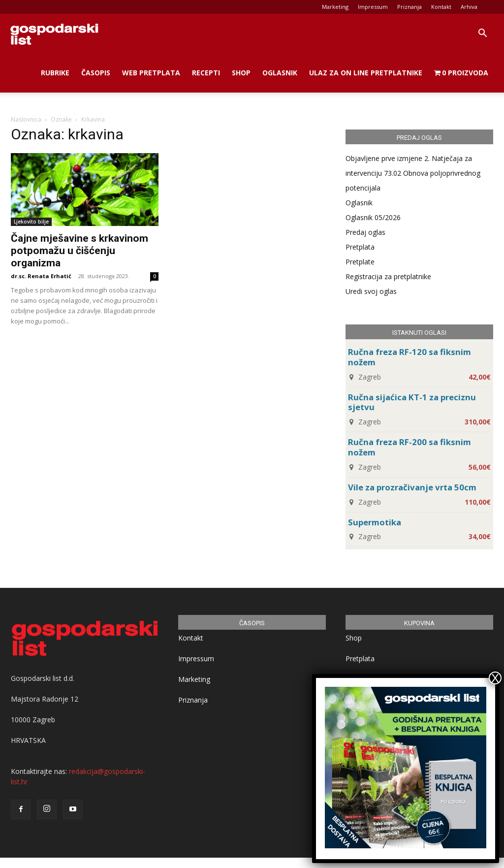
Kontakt (441, 7)
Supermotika (375, 522)
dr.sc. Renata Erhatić (41, 276)
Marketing (335, 7)
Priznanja (409, 7)
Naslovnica (26, 119)
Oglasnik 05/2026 (373, 217)
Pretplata (360, 247)
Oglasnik (280, 73)
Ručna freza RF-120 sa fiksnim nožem (409, 357)
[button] (482, 34)
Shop (241, 73)
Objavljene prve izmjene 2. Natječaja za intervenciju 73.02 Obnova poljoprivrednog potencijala (413, 173)
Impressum (373, 7)
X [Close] (495, 678)
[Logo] (54, 33)
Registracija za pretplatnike (388, 276)
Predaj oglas (365, 232)
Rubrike (55, 73)
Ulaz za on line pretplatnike (366, 73)
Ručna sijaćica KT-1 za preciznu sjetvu (412, 402)
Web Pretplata (151, 73)
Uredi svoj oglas (371, 291)
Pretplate (360, 262)
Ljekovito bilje (31, 222)
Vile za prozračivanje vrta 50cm (412, 487)
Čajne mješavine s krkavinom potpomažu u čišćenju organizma (79, 251)
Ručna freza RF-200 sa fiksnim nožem (409, 447)
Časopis (96, 73)
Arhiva (469, 7)
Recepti (206, 73)
